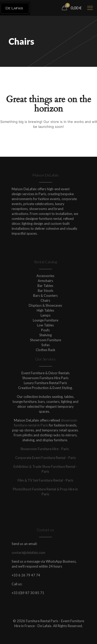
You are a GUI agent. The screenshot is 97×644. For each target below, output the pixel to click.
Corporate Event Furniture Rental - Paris (46, 458)
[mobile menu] (90, 8)
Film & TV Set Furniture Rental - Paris (45, 480)
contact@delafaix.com (28, 553)
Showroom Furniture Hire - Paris (46, 449)
